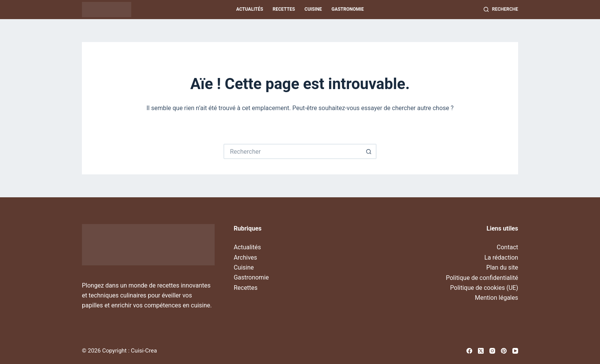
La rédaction (501, 258)
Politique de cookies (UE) (484, 288)
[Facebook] (469, 351)
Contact (507, 247)
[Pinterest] (504, 351)
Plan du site (502, 267)
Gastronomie (348, 9)
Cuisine (313, 9)
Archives (245, 258)
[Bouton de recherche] (369, 151)
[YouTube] (515, 351)
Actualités (249, 9)
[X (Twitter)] (481, 351)
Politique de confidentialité (482, 278)
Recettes (284, 9)
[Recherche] (501, 10)
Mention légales (496, 298)
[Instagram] (492, 351)
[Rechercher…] (292, 151)
